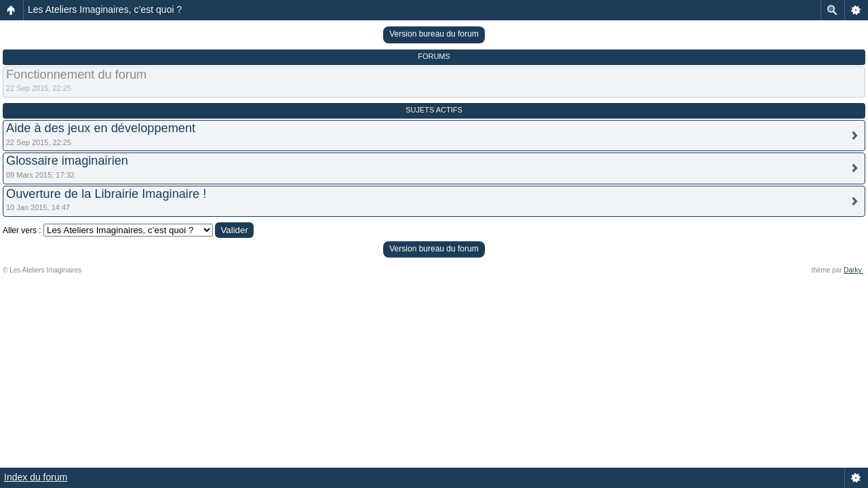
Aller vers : (22, 230)
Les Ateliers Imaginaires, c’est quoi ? (105, 9)
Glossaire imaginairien (67, 161)
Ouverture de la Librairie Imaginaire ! (106, 194)
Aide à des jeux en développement (101, 128)
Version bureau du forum (434, 34)
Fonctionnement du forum (76, 75)
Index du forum (36, 477)
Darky (853, 270)
